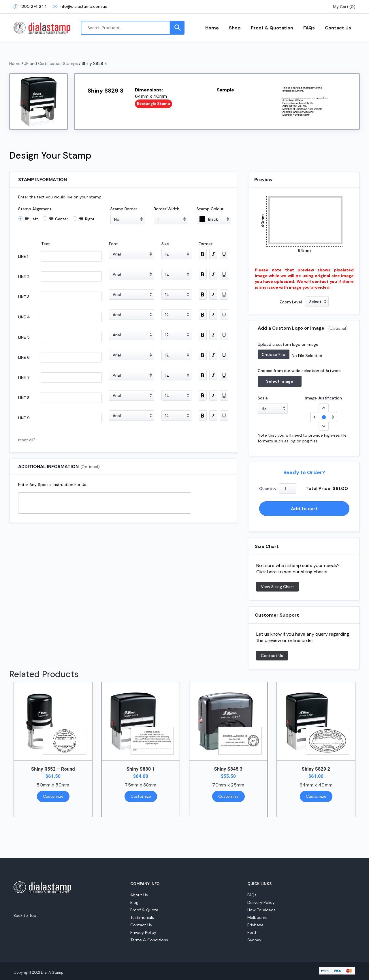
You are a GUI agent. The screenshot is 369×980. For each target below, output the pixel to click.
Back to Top (25, 915)
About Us (139, 895)
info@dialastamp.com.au (80, 6)
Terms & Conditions (149, 940)
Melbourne (257, 917)
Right (90, 219)
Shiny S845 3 (228, 769)
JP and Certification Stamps (51, 63)
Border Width (166, 209)
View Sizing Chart (277, 587)
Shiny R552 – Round (53, 769)
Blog (134, 902)
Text (46, 244)
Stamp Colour (210, 209)
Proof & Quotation (272, 28)
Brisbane (255, 925)
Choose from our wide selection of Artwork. (300, 371)
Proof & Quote (144, 910)
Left (34, 219)
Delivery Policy (261, 902)
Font (113, 244)
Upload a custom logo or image (288, 344)
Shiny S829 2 (316, 769)
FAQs (309, 28)
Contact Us (338, 28)
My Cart (341, 7)
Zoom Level (291, 302)
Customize (53, 796)
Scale (263, 398)
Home (212, 28)
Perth (252, 932)
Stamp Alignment (35, 209)
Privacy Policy (143, 932)
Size (165, 244)
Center (62, 219)
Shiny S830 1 (141, 769)
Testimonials (142, 917)
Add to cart (304, 509)
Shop (235, 28)
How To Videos (261, 910)
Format (206, 244)
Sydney (254, 940)
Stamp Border (124, 209)
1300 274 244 (30, 6)
